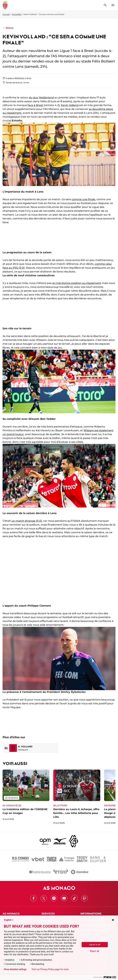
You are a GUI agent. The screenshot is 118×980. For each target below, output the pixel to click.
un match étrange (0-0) (27, 521)
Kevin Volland (70, 105)
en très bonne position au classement (77, 283)
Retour (8, 28)
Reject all (95, 951)
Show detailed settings (15, 969)
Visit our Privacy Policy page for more (50, 969)
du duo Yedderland (41, 98)
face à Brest (35, 105)
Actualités (17, 14)
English (9, 920)
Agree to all (95, 945)
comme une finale (83, 199)
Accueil (6, 14)
